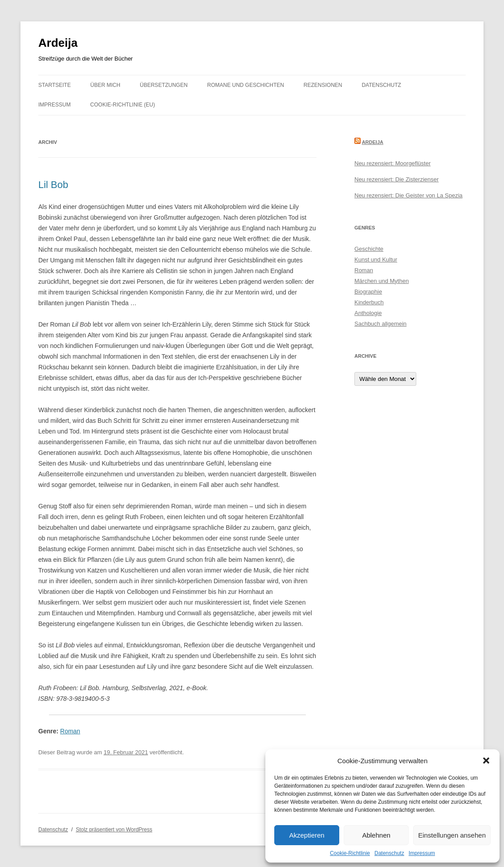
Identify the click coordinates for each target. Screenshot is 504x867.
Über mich (105, 85)
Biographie (368, 292)
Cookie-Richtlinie (350, 853)
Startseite (55, 85)
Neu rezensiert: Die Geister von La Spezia (408, 195)
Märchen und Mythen (382, 281)
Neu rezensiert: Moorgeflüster (392, 163)
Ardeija (58, 43)
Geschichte (369, 249)
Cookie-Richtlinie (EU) (123, 105)
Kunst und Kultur (376, 260)
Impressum (422, 853)
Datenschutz (389, 853)
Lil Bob (53, 185)
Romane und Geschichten (246, 85)
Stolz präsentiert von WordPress (114, 830)
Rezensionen (323, 85)
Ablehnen (376, 835)
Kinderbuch (369, 302)
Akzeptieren (307, 835)
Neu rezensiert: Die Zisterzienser (396, 179)
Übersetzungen (164, 85)
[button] (486, 761)
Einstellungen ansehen (452, 835)
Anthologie (368, 313)
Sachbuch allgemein (380, 324)
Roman (70, 731)
